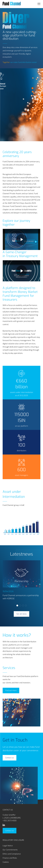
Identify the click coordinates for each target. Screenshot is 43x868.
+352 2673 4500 (10, 821)
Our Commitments (10, 850)
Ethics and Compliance (12, 854)
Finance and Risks (10, 858)
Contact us (10, 831)
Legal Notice (8, 846)
